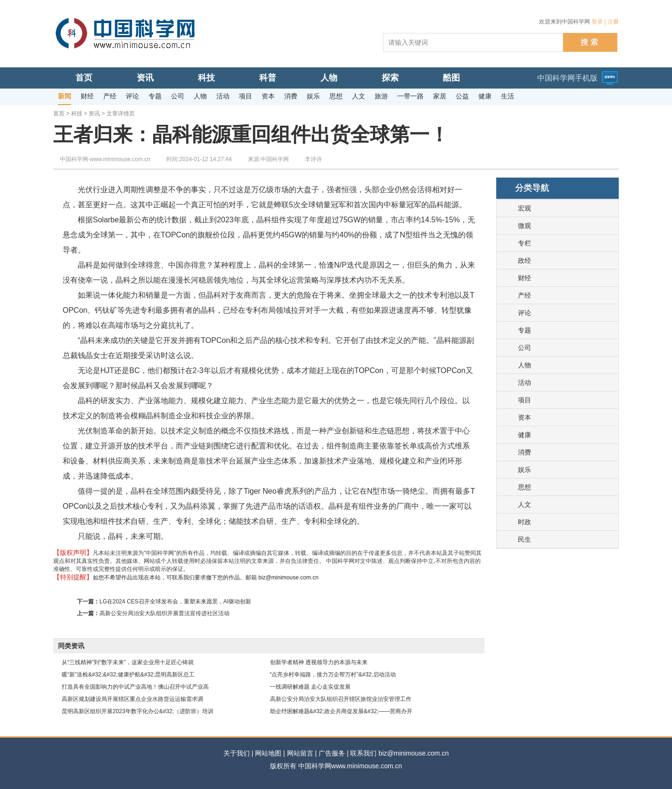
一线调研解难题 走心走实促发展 (310, 687)
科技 (77, 114)
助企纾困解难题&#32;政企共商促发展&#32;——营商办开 (341, 711)
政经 (524, 260)
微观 (524, 226)
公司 (524, 348)
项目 (524, 400)
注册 (613, 22)
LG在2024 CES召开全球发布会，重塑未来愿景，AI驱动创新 (175, 602)
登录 (597, 22)
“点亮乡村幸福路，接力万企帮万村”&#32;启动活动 (333, 675)
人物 (524, 365)
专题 (524, 330)
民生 (524, 539)
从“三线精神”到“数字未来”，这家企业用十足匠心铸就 (128, 662)
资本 (524, 417)
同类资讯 (71, 646)
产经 (524, 295)
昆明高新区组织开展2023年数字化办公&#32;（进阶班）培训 (138, 711)
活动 (524, 382)
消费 (524, 452)
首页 (59, 114)
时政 (524, 522)
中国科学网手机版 (567, 78)
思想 (524, 487)
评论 (524, 313)
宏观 (524, 208)
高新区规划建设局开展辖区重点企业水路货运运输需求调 (132, 699)
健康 (524, 435)
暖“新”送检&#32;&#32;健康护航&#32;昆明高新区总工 (128, 675)
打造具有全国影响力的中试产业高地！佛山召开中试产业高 (135, 687)
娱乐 (524, 470)
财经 (524, 278)
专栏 (524, 243)
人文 (524, 504)
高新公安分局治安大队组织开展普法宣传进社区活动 (164, 613)
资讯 (94, 114)
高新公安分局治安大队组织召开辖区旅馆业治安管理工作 (341, 699)
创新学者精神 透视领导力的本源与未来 (319, 662)
